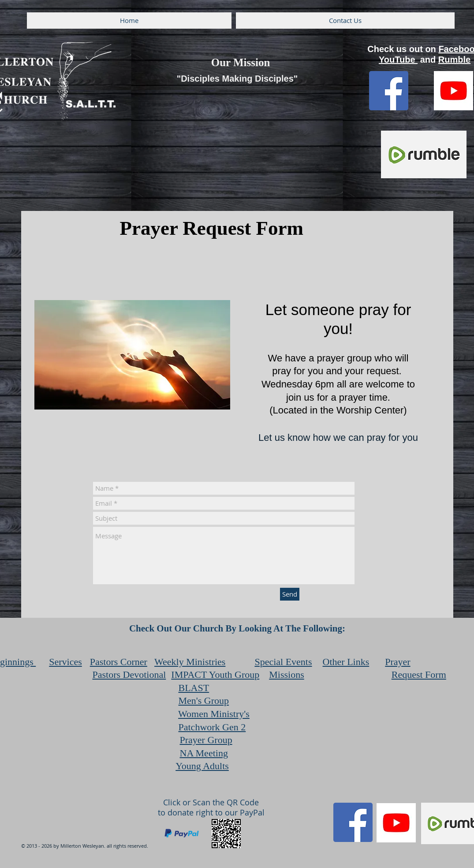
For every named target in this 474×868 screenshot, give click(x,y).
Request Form (419, 674)
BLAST (194, 688)
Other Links (346, 662)
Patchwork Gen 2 (212, 727)
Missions (286, 674)
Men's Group (204, 701)
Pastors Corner (119, 662)
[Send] (290, 594)
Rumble (454, 60)
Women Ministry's (214, 714)
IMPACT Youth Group (215, 674)
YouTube (398, 60)
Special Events (283, 662)
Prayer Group (206, 740)
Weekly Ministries (190, 662)
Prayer (397, 662)
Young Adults (202, 766)
